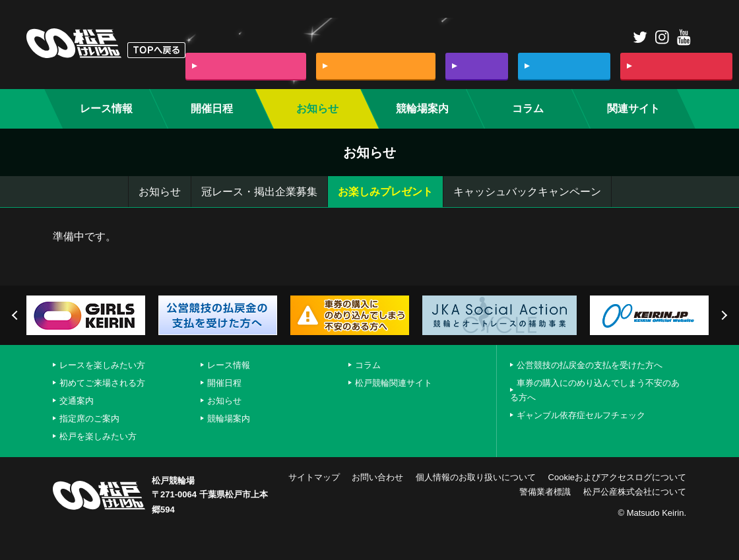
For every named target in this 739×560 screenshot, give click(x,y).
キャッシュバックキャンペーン (527, 192)
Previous (16, 315)
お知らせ (160, 192)
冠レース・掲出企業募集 (259, 192)
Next (723, 315)
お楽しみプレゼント (385, 192)
